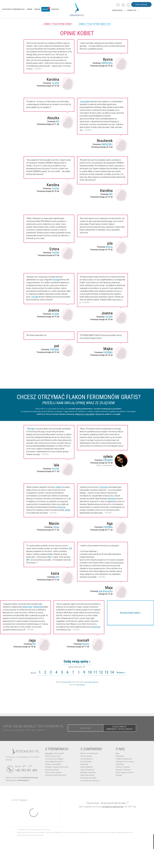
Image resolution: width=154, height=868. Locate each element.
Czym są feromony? (53, 756)
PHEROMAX (54, 349)
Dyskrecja (84, 764)
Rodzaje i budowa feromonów (57, 767)
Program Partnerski (123, 770)
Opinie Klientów (87, 767)
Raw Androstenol (106, 591)
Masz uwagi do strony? (125, 772)
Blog (118, 753)
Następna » (121, 672)
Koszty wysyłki (86, 756)
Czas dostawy (86, 762)
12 (101, 672)
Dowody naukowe (52, 770)
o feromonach (55, 753)
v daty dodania (80, 685)
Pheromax (104, 487)
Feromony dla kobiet (88, 778)
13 (107, 672)
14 (112, 672)
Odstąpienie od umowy (125, 762)
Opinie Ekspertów (87, 770)
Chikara (56, 527)
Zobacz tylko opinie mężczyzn (94, 24)
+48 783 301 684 (26, 770)
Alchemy (109, 247)
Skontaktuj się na (17, 780)
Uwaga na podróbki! (53, 764)
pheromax (62, 507)
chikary (67, 510)
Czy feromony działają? (54, 759)
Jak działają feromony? (54, 762)
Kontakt (119, 775)
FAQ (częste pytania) (53, 772)
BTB (58, 121)
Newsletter (120, 764)
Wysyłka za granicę (88, 772)
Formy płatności (87, 759)
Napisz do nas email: (22, 778)
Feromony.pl (93, 803)
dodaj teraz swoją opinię (85, 414)
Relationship (27, 607)
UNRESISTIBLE (107, 63)
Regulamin (120, 756)
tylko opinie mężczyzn (91, 682)
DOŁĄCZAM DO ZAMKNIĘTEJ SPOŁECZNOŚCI (120, 728)
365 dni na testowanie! (89, 753)
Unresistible (85, 102)
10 (90, 672)
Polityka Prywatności (124, 759)
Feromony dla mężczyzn (90, 781)
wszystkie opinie (66, 682)
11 (95, 672)
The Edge (56, 280)
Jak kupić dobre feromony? (56, 775)
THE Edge (31, 429)
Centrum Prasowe (123, 767)
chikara (58, 487)
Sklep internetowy (87, 775)
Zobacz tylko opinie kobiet (58, 24)
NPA (111, 194)
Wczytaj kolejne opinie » (131, 613)
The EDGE (55, 83)
